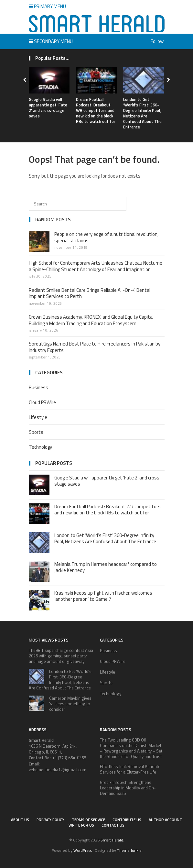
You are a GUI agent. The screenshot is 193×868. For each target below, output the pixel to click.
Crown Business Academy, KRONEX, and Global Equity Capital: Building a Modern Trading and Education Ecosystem (92, 320)
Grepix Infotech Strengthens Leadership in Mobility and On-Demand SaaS (128, 788)
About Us (20, 820)
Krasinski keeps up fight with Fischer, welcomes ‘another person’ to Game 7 (103, 596)
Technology (40, 447)
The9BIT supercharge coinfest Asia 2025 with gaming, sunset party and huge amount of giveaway (61, 656)
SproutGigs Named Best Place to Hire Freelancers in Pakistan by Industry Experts (95, 347)
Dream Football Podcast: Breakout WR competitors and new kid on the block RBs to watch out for (96, 110)
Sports (36, 432)
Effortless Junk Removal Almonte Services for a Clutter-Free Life (130, 769)
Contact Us (113, 825)
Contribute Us (127, 820)
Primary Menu (47, 6)
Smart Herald (112, 840)
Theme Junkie (129, 850)
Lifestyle (38, 417)
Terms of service (88, 820)
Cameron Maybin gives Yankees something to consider (70, 704)
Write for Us (81, 825)
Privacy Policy (50, 820)
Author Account (165, 820)
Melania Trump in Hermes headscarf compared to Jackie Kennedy (106, 567)
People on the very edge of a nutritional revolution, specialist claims (106, 237)
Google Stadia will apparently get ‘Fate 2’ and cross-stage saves (48, 108)
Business (38, 387)
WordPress (83, 850)
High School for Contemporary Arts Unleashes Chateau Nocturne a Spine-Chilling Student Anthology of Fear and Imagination (96, 266)
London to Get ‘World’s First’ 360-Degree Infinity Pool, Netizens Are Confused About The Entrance (142, 113)
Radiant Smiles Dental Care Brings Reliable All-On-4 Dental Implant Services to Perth (90, 293)
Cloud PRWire (42, 402)
